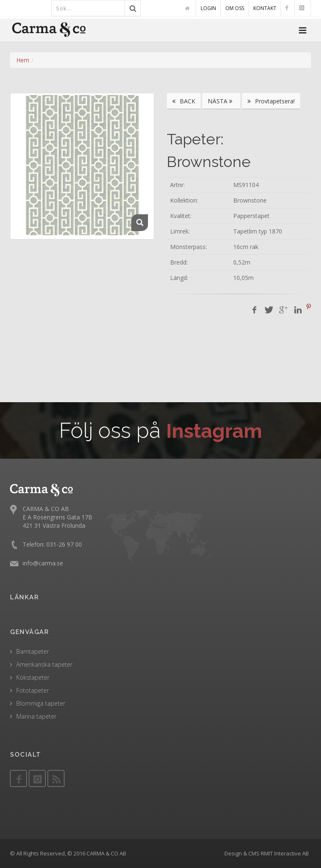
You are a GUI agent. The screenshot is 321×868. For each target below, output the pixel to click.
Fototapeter (33, 690)
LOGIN (208, 8)
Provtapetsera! (271, 101)
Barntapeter (33, 651)
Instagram (214, 430)
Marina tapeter (36, 716)
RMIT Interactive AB (285, 853)
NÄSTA (221, 101)
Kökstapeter (33, 677)
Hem (23, 60)
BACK (184, 101)
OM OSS (235, 8)
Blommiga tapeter (41, 703)
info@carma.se (43, 563)
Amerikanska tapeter (44, 664)
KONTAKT (265, 8)
